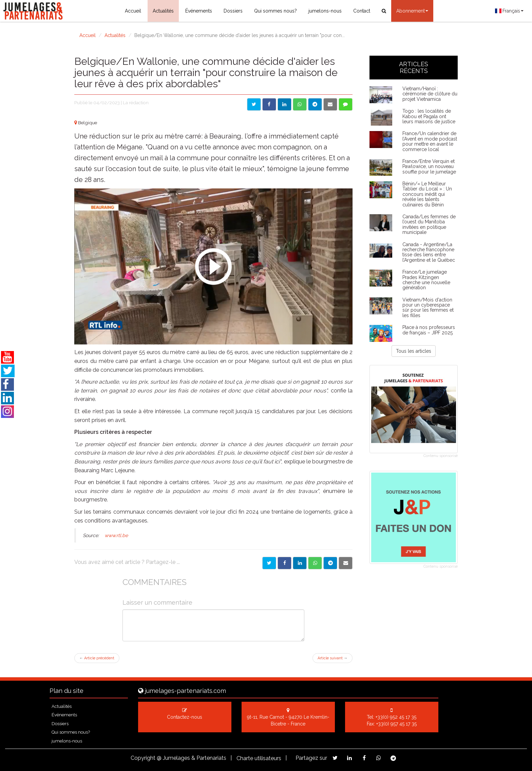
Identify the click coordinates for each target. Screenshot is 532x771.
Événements (199, 11)
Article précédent (97, 658)
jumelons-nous (325, 11)
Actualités (163, 11)
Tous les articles (414, 351)
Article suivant (332, 658)
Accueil (133, 11)
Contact (362, 11)
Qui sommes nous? (275, 11)
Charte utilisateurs (259, 758)
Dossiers (233, 11)
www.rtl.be (116, 535)
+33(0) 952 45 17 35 (396, 717)
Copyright (143, 758)
